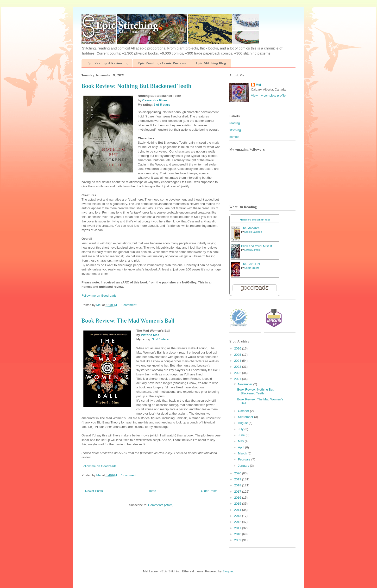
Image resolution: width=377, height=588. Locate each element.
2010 (238, 534)
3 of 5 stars (160, 339)
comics (234, 137)
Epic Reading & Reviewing (107, 63)
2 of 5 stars (162, 105)
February (245, 459)
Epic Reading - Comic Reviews (162, 63)
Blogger (228, 571)
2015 (238, 504)
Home (152, 491)
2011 (238, 528)
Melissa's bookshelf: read (255, 220)
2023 (238, 367)
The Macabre (250, 228)
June (242, 435)
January (244, 466)
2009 (238, 540)
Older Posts (209, 491)
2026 (238, 348)
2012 (238, 522)
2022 (238, 373)
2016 (238, 498)
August (243, 423)
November (246, 384)
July (241, 429)
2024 (238, 361)
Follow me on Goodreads (99, 296)
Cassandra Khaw (155, 100)
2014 (238, 510)
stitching (235, 130)
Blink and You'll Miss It (257, 246)
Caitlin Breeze (252, 268)
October (244, 411)
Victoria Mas (150, 335)
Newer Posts (94, 491)
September (246, 417)
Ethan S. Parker (253, 250)
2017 (238, 492)
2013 (238, 516)
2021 (238, 379)
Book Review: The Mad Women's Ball (128, 321)
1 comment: (130, 305)
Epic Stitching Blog (211, 63)
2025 (238, 355)
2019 (238, 479)
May (241, 441)
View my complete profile (268, 95)
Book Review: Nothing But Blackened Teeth (136, 86)
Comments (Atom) (161, 505)
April (242, 447)
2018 (238, 485)
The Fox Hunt (251, 264)
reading (235, 123)
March (243, 453)
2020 (238, 473)
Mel (258, 85)
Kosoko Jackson (253, 232)
